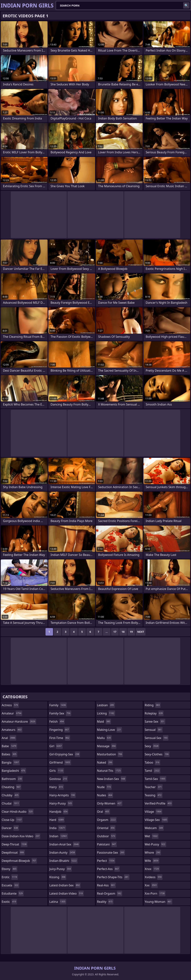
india (58, 828)
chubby (11, 795)
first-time (60, 738)
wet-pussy (155, 844)
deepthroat (13, 853)
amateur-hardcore (19, 722)
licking (106, 713)
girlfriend (60, 762)
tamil (153, 771)
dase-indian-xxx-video (21, 836)
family (58, 705)
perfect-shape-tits (113, 877)
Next (141, 632)
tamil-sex (156, 779)
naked (105, 762)
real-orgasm (110, 893)
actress (10, 705)
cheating (11, 787)
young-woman (159, 902)
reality (105, 902)
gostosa (59, 779)
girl (56, 746)
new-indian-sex (112, 779)
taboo (153, 762)
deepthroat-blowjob (19, 861)
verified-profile (159, 803)
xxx (151, 885)
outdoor (107, 836)
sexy (152, 746)
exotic (9, 902)
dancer (10, 828)
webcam (154, 828)
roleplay (154, 713)
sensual (154, 730)
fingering (60, 730)
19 (131, 632)
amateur (12, 713)
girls (57, 771)
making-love (109, 730)
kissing (58, 877)
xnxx (152, 869)
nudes (105, 795)
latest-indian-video (67, 893)
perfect (106, 861)
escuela (10, 885)
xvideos (154, 877)
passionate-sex (111, 853)
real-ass (106, 885)
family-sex (60, 713)
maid (104, 722)
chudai (11, 803)
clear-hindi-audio (18, 812)
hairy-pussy (61, 803)
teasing (154, 795)
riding (153, 705)
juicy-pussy (61, 869)
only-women (110, 803)
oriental (106, 828)
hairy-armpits (63, 795)
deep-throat (15, 844)
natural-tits (109, 771)
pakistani (107, 844)
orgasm (107, 820)
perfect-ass (108, 869)
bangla (11, 762)
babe (9, 746)
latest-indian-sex (65, 885)
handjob (59, 812)
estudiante (13, 893)
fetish (57, 722)
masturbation (110, 754)
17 (115, 632)
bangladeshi (14, 771)
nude (104, 787)
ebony (10, 869)
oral (104, 812)
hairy (57, 787)
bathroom (12, 779)
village (154, 812)
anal (9, 738)
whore (153, 853)
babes (10, 754)
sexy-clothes (157, 754)
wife (152, 861)
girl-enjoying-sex (65, 754)
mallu (104, 738)
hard (57, 820)
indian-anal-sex (65, 844)
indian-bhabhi (64, 861)
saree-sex (155, 722)
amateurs (12, 730)
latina (58, 902)
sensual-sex (157, 738)
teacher (154, 787)
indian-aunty (63, 853)
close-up (12, 820)
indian (59, 836)
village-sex (156, 820)
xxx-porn (155, 893)
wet (152, 836)
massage (107, 746)
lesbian (106, 705)
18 (123, 632)
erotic (10, 877)
